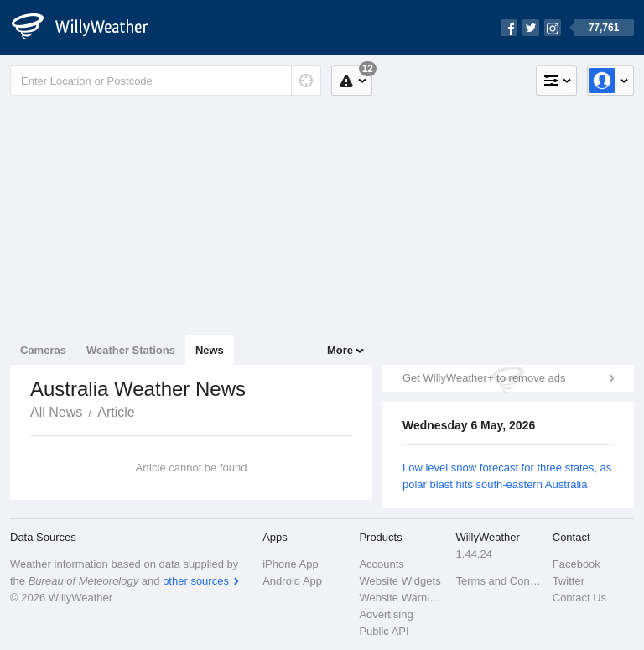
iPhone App (291, 564)
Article (116, 412)
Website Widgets (400, 581)
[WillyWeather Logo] (89, 28)
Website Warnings (402, 598)
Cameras (43, 350)
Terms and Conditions (499, 581)
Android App (292, 581)
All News (56, 412)
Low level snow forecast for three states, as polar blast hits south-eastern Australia (507, 476)
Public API (384, 631)
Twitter (569, 581)
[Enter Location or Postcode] (166, 81)
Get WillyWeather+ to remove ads (484, 378)
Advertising (386, 614)
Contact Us (579, 598)
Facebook (576, 564)
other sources (196, 581)
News (210, 350)
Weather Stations (131, 350)
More (340, 350)
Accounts (381, 564)
